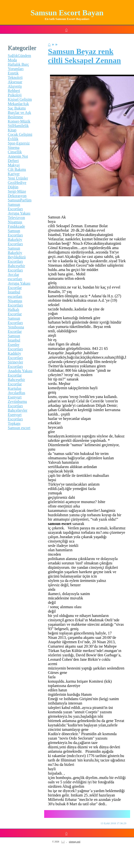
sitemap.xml (75, 842)
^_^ (63, 842)
